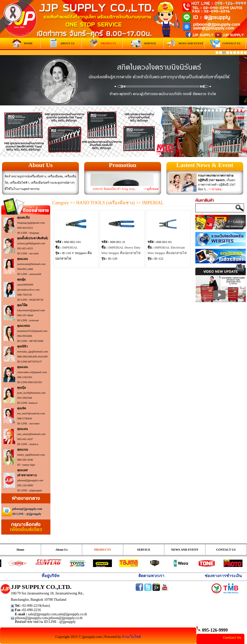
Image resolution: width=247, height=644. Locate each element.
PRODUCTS (103, 550)
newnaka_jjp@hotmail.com (33, 351)
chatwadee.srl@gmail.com (32, 372)
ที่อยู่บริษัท (51, 576)
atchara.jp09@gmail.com (31, 243)
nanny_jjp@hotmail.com (31, 455)
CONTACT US (226, 550)
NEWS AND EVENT (185, 550)
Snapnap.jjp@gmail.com (31, 223)
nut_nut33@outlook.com (31, 413)
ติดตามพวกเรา (151, 576)
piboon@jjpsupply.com (30, 480)
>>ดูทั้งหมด (151, 189)
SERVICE (144, 550)
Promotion (123, 165)
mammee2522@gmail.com (32, 331)
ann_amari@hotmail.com (31, 434)
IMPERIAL (70, 247)
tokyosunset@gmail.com (31, 310)
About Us (40, 165)
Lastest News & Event (205, 165)
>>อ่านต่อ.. (216, 189)
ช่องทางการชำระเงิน (223, 576)
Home (21, 550)
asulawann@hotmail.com (31, 264)
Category (60, 203)
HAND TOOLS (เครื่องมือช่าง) (105, 203)
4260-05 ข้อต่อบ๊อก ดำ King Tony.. (115, 189)
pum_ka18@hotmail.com (31, 393)
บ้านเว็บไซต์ (131, 637)
